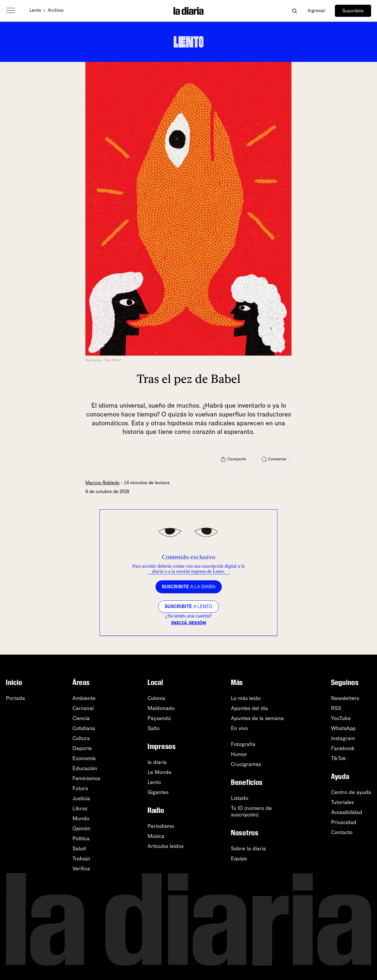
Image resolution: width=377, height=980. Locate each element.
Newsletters (345, 698)
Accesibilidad (347, 812)
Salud (79, 849)
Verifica (81, 869)
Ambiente (84, 698)
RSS (336, 708)
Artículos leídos (166, 846)
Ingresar (317, 10)
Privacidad (344, 822)
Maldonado (161, 708)
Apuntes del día (249, 708)
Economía (84, 758)
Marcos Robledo (102, 483)
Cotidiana (84, 728)
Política (81, 839)
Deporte (82, 748)
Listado (240, 798)
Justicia (81, 798)
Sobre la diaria (248, 849)
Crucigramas (246, 764)
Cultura (81, 738)
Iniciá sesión (188, 623)
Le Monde (159, 772)
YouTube (341, 718)
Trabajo (81, 859)
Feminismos (86, 778)
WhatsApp (343, 728)
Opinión (81, 829)
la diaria (157, 762)
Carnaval (83, 708)
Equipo (239, 859)
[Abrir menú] (11, 11)
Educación (85, 768)
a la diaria (189, 587)
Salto (154, 728)
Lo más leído (246, 698)
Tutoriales (342, 802)
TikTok (339, 758)
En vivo (239, 728)
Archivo (56, 10)
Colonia (156, 698)
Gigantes (158, 792)
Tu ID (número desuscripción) (251, 811)
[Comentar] (274, 459)
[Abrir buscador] (294, 11)
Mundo (81, 818)
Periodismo (161, 826)
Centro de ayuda (351, 792)
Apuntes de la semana (257, 718)
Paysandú (159, 718)
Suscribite (353, 11)
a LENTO (188, 606)
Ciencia (81, 718)
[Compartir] (233, 459)
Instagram (343, 738)
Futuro (80, 788)
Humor (239, 754)
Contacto (342, 832)
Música (156, 836)
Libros (80, 808)
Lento (35, 10)
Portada (15, 698)
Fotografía (243, 744)
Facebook (343, 748)
